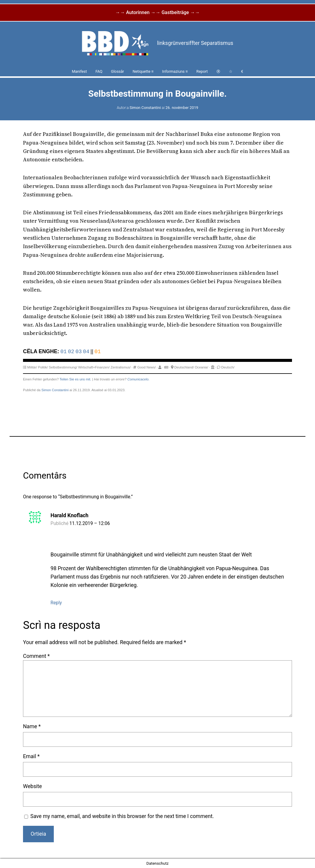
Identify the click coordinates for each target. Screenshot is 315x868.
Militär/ (32, 367)
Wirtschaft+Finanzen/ (94, 367)
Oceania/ (202, 367)
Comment (36, 656)
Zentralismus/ (121, 367)
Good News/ (147, 367)
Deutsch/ (228, 367)
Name (32, 726)
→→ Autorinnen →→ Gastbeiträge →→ (157, 12)
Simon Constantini (145, 108)
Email (31, 756)
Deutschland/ (184, 367)
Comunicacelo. (138, 379)
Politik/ (43, 367)
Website (32, 786)
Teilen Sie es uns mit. (75, 379)
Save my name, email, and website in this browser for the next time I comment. (122, 816)
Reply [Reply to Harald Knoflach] (56, 603)
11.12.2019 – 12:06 (90, 523)
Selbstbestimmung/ (63, 367)
